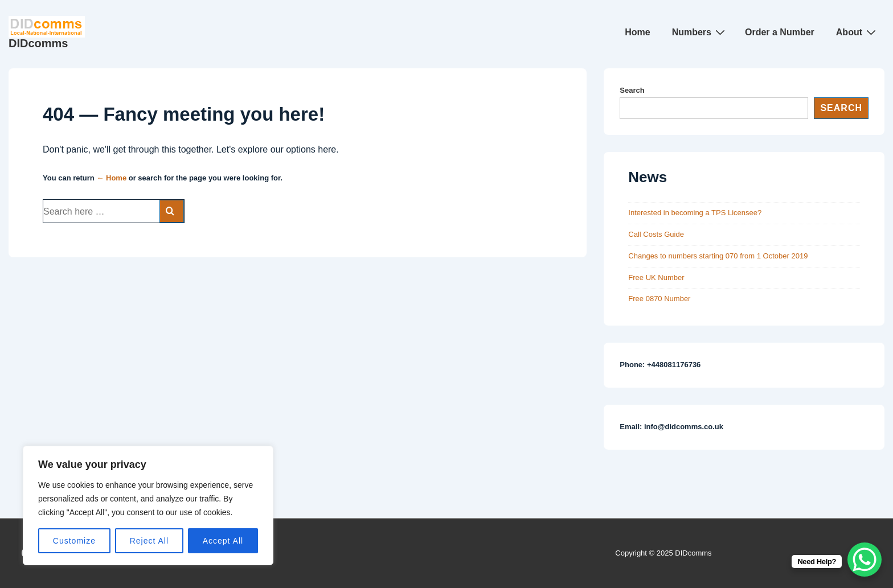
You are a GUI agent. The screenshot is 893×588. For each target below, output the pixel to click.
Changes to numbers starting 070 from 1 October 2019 (718, 256)
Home (637, 32)
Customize (74, 541)
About (857, 32)
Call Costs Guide (656, 234)
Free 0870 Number (659, 299)
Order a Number (780, 32)
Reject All (149, 541)
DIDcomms (38, 43)
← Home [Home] (111, 178)
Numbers (700, 32)
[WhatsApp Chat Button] (865, 560)
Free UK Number (656, 277)
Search (632, 90)
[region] (148, 505)
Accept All (223, 541)
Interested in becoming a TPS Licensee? (695, 213)
